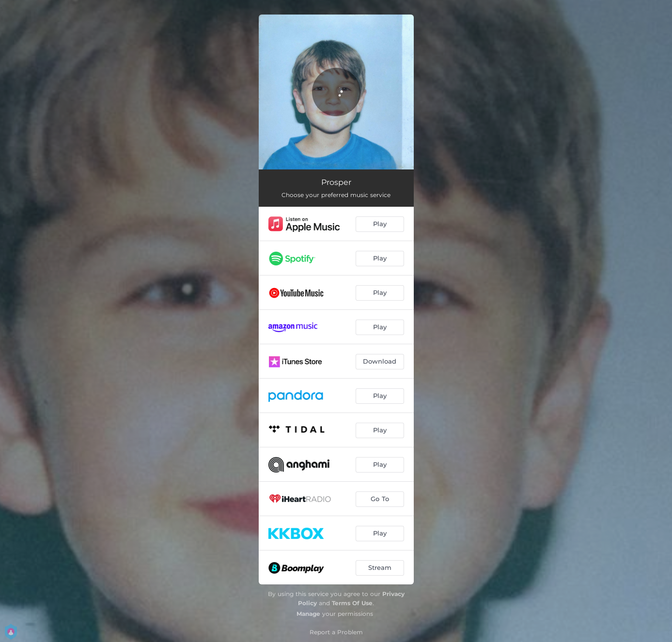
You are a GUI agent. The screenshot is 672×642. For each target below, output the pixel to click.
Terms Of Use (352, 603)
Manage (308, 614)
